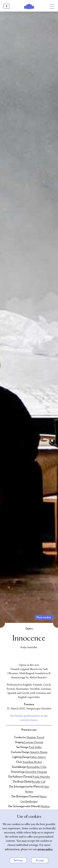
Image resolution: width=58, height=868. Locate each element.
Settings (18, 860)
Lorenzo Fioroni (34, 742)
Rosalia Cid (39, 782)
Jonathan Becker (32, 762)
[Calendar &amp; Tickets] (6, 6)
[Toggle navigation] (52, 6)
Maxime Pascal (35, 737)
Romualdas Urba (36, 767)
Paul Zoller (35, 747)
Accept (40, 860)
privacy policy (45, 849)
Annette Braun (39, 752)
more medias (44, 617)
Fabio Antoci (38, 757)
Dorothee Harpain (36, 772)
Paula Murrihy (41, 777)
